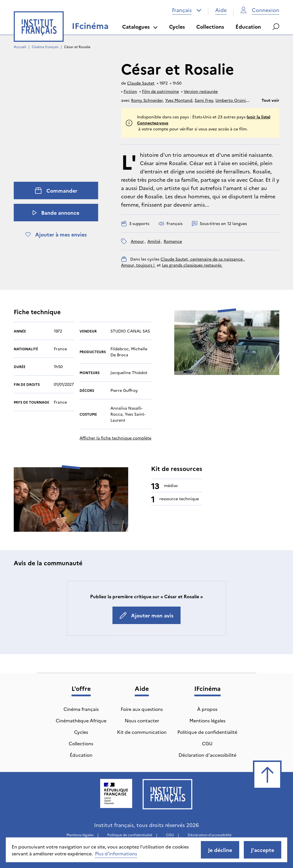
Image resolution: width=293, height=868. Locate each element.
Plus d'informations (116, 853)
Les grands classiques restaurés (192, 265)
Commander (56, 190)
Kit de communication (142, 732)
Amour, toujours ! (138, 265)
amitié (154, 241)
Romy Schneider (147, 100)
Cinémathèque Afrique (81, 720)
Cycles (177, 27)
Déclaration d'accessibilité (207, 755)
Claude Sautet (141, 83)
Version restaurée (201, 91)
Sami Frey (204, 100)
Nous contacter (142, 720)
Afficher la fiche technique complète (115, 438)
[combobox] (187, 10)
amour (137, 241)
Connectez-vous (153, 123)
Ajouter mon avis (146, 615)
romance (173, 241)
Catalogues (140, 27)
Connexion (260, 10)
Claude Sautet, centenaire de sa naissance (202, 259)
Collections (210, 27)
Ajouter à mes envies (56, 234)
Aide (221, 10)
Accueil (20, 47)
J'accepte (263, 850)
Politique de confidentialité (207, 732)
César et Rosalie (77, 47)
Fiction (130, 91)
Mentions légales (207, 720)
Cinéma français (45, 47)
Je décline (220, 850)
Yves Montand (179, 100)
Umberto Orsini (231, 100)
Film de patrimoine (160, 91)
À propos (207, 709)
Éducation (248, 27)
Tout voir (270, 100)
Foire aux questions (142, 709)
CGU (207, 743)
